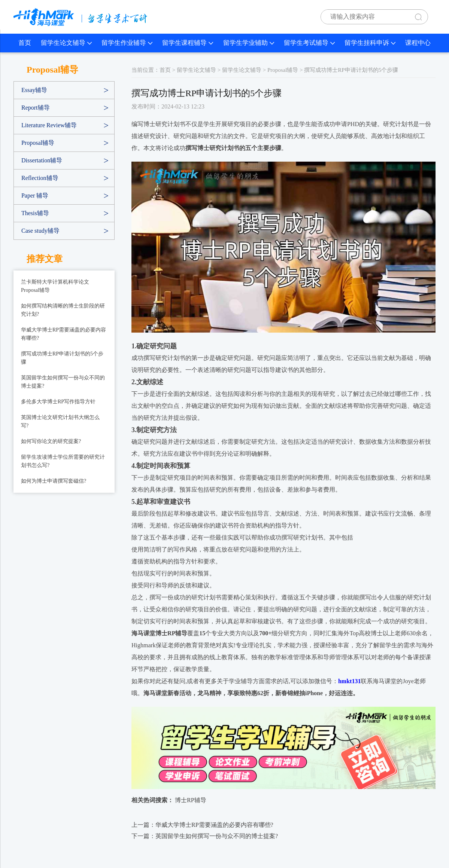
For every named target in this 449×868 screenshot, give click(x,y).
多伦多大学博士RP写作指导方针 (58, 402)
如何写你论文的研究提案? (51, 441)
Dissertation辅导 (42, 160)
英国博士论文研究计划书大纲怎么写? (60, 421)
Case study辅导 (40, 231)
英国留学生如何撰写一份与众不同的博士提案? (63, 382)
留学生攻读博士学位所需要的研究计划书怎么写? (63, 461)
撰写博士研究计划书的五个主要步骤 (233, 148)
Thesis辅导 (35, 213)
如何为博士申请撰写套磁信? (54, 481)
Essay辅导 (34, 90)
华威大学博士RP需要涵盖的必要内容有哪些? (63, 334)
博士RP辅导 (191, 800)
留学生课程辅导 (188, 43)
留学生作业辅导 (127, 43)
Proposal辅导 (38, 143)
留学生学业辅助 (249, 43)
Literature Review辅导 (49, 125)
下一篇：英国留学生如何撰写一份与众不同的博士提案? (205, 836)
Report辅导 (36, 108)
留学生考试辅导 (309, 43)
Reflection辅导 (40, 178)
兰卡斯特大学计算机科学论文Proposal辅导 (55, 286)
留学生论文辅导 (66, 43)
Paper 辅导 (35, 195)
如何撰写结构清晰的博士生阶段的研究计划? (63, 310)
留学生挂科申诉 (370, 43)
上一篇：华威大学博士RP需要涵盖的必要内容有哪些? (202, 825)
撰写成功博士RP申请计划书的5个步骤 (62, 358)
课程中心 (418, 43)
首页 (25, 43)
